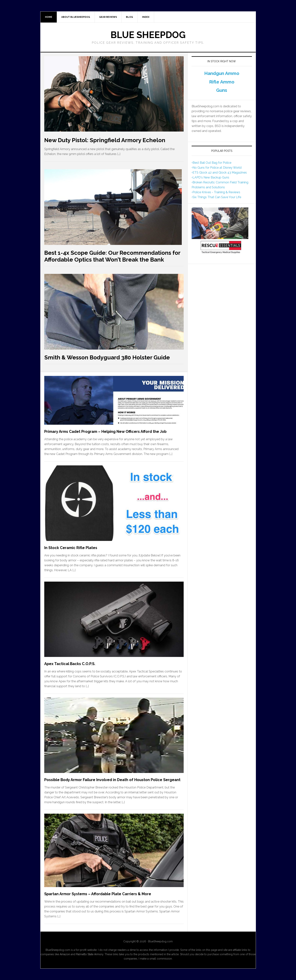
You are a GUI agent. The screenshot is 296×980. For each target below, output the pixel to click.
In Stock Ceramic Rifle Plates (71, 548)
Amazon (65, 954)
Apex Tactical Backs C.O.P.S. (70, 664)
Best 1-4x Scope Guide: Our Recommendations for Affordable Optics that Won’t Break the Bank (112, 256)
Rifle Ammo (222, 82)
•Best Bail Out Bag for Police (211, 163)
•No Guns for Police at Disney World (217, 168)
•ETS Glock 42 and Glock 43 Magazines (219, 173)
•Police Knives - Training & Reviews (216, 192)
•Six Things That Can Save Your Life (216, 197)
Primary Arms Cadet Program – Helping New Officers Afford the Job (105, 432)
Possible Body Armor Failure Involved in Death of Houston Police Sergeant (112, 780)
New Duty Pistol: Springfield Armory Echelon (105, 140)
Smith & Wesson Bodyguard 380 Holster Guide (107, 357)
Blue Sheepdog (148, 35)
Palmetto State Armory (90, 954)
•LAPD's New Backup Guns (210, 177)
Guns (222, 90)
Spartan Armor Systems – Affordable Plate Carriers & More (98, 894)
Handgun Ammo (222, 73)
